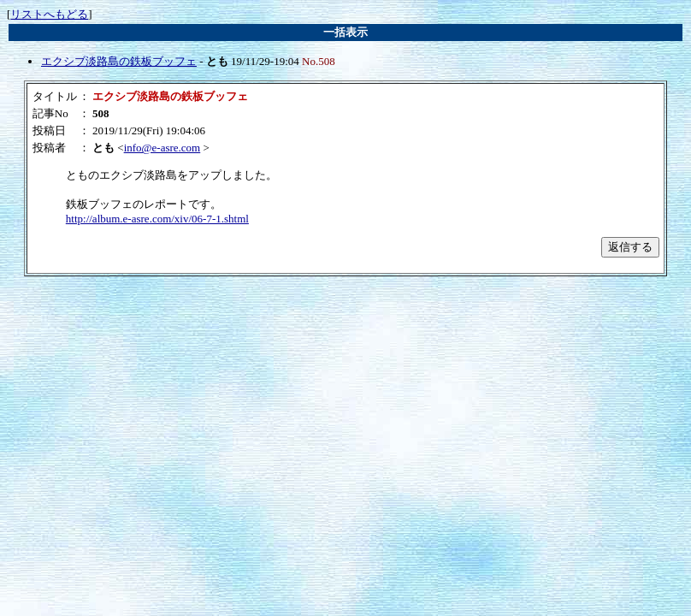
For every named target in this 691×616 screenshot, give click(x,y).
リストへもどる (49, 14)
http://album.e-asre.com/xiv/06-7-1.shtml (157, 219)
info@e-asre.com (162, 148)
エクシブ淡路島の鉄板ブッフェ (119, 61)
